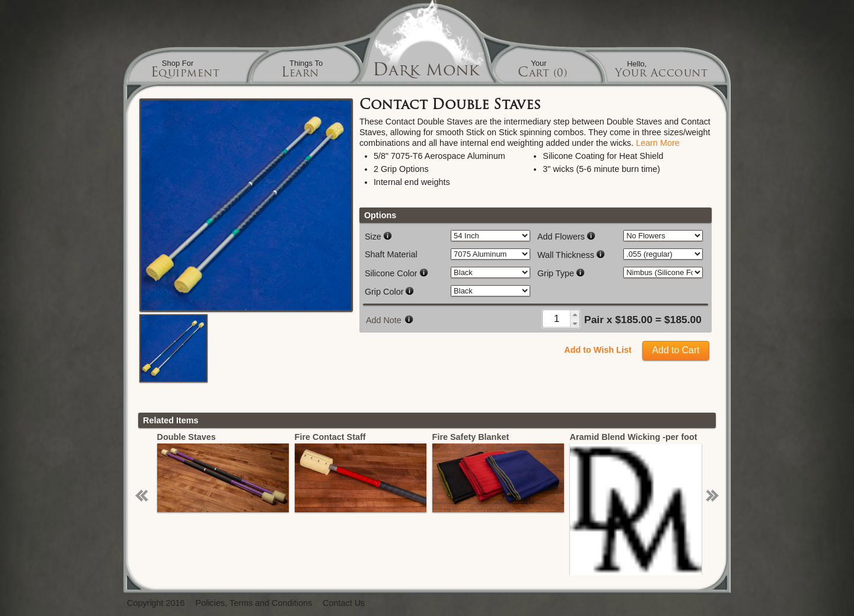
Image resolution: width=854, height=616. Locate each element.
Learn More (658, 143)
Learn (300, 74)
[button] (575, 315)
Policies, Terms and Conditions (254, 603)
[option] (233, 472)
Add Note (384, 320)
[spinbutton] (557, 318)
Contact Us (344, 603)
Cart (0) (542, 74)
